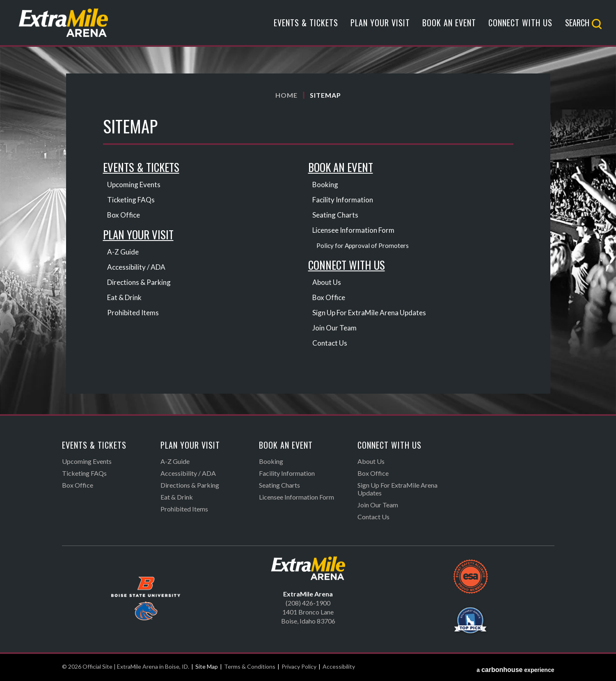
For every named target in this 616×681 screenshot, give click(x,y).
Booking (326, 185)
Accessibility (339, 668)
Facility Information (344, 200)
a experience (515, 668)
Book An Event (449, 26)
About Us (327, 284)
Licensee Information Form (356, 231)
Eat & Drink (126, 299)
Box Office (124, 216)
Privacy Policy (299, 668)
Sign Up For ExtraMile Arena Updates (372, 314)
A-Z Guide (124, 253)
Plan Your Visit (380, 26)
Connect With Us (520, 26)
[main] (308, 245)
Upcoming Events (135, 185)
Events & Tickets (306, 26)
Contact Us (330, 344)
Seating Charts (336, 216)
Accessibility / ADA (138, 268)
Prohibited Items (134, 314)
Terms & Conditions (250, 668)
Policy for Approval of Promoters (363, 246)
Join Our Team (335, 329)
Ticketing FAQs (132, 200)
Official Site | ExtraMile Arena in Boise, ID (73, 26)
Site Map (207, 668)
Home (286, 95)
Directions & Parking (140, 284)
